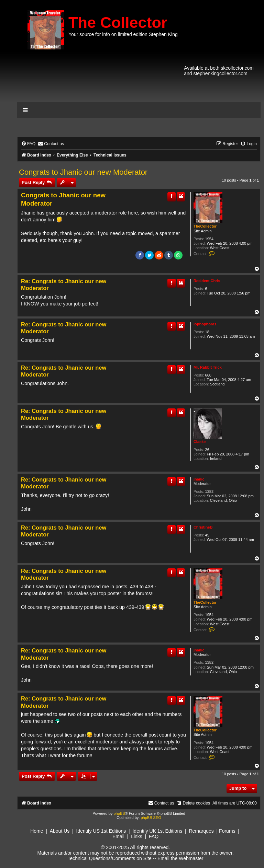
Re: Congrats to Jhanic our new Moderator (64, 285)
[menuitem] (28, 144)
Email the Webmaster (180, 858)
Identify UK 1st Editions (157, 831)
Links (137, 836)
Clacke (200, 442)
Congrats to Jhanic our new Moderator (83, 172)
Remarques (201, 831)
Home (37, 831)
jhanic (199, 479)
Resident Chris (207, 281)
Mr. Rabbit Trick (208, 367)
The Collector (118, 22)
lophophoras (205, 324)
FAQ (154, 836)
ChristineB (203, 527)
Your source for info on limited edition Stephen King (123, 34)
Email (118, 836)
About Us (60, 831)
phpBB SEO (151, 818)
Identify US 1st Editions (101, 831)
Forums (227, 831)
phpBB (119, 813)
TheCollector (205, 226)
